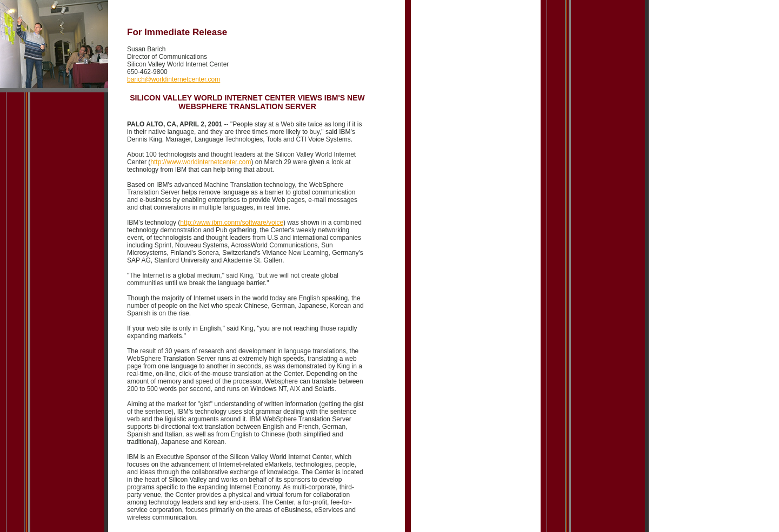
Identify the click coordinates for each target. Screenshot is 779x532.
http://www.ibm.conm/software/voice (232, 223)
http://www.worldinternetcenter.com (201, 162)
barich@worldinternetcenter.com (174, 79)
